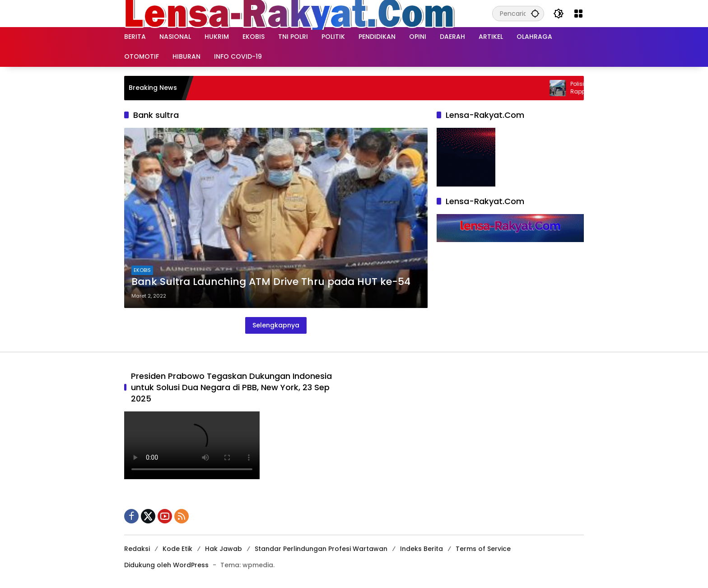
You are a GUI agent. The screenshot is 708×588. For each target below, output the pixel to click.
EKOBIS (142, 270)
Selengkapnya (276, 325)
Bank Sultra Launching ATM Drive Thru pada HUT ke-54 (271, 282)
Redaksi (137, 549)
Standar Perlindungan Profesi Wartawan (321, 549)
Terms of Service (483, 549)
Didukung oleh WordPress (166, 565)
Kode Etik (177, 549)
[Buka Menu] (578, 14)
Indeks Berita (422, 549)
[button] (535, 13)
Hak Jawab (224, 549)
